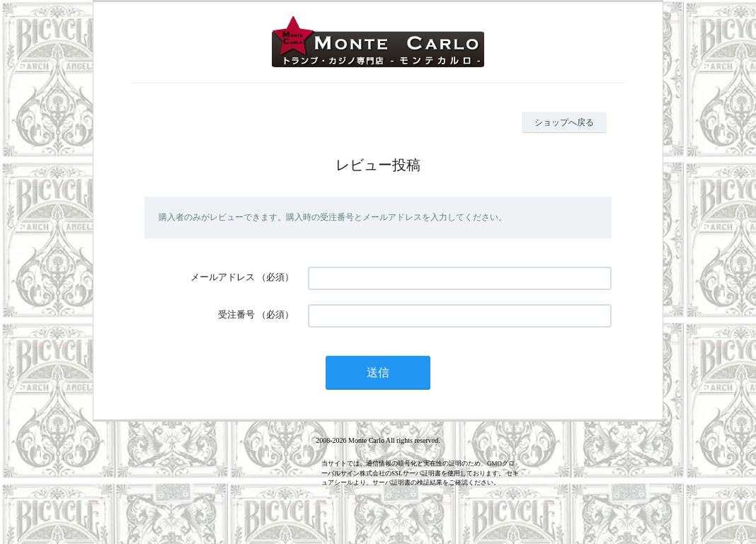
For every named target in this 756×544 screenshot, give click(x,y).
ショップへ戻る (564, 122)
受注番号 (236, 314)
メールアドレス (223, 277)
